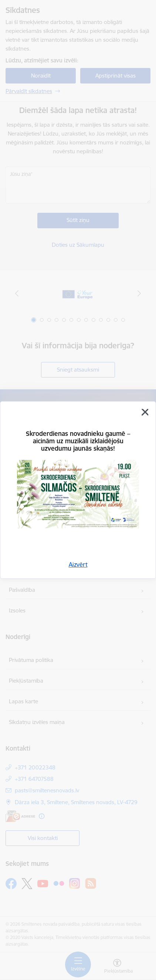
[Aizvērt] (145, 412)
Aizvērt (78, 564)
